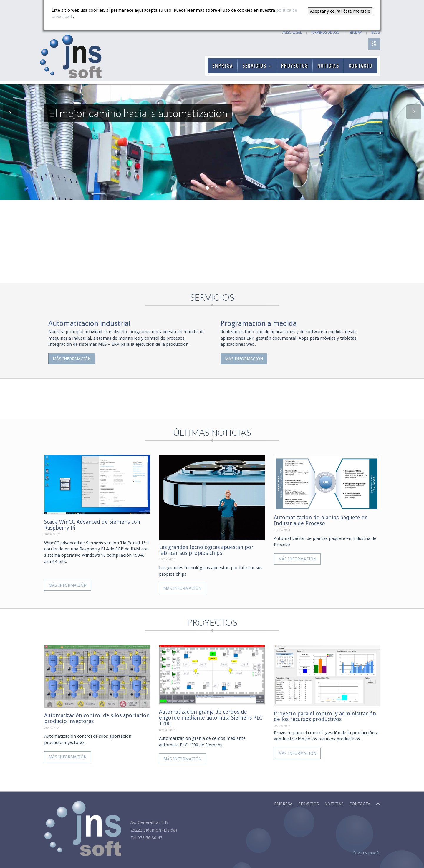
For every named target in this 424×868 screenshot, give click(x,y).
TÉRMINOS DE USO (325, 32)
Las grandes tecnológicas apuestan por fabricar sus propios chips (206, 550)
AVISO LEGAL (292, 32)
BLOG (376, 32)
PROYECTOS (295, 66)
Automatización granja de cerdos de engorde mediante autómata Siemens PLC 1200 (211, 718)
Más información (72, 359)
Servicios (309, 804)
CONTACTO (361, 66)
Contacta (360, 804)
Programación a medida (259, 323)
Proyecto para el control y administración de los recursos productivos (325, 716)
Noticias (334, 804)
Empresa (283, 804)
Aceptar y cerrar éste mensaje (340, 11)
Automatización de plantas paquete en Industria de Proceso (321, 520)
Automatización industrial (89, 323)
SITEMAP (355, 32)
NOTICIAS (328, 66)
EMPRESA (223, 66)
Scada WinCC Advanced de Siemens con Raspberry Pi (92, 525)
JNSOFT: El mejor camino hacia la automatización (71, 57)
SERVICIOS (257, 66)
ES (374, 43)
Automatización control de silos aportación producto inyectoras (97, 718)
